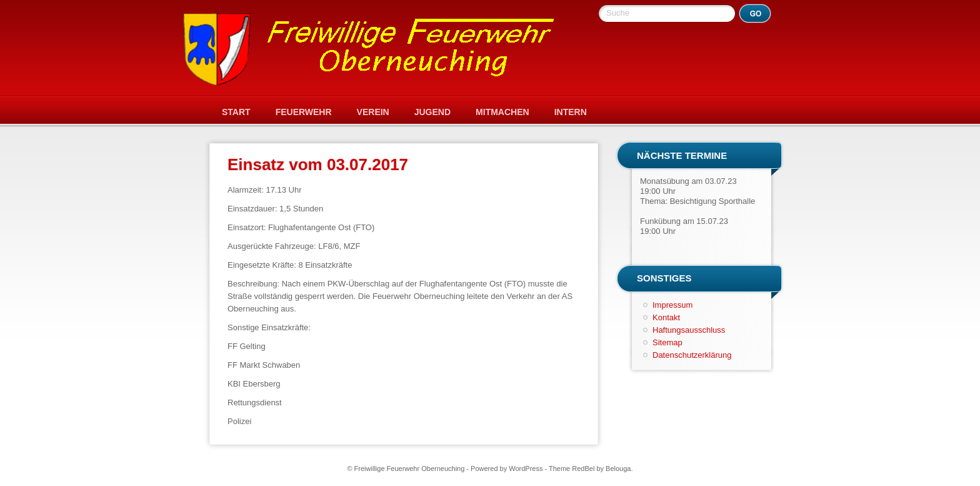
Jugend (432, 112)
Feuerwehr (304, 112)
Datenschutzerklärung (692, 355)
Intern (571, 112)
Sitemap (667, 342)
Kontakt (666, 317)
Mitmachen (502, 112)
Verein (373, 112)
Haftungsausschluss (689, 330)
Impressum (672, 305)
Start (236, 112)
